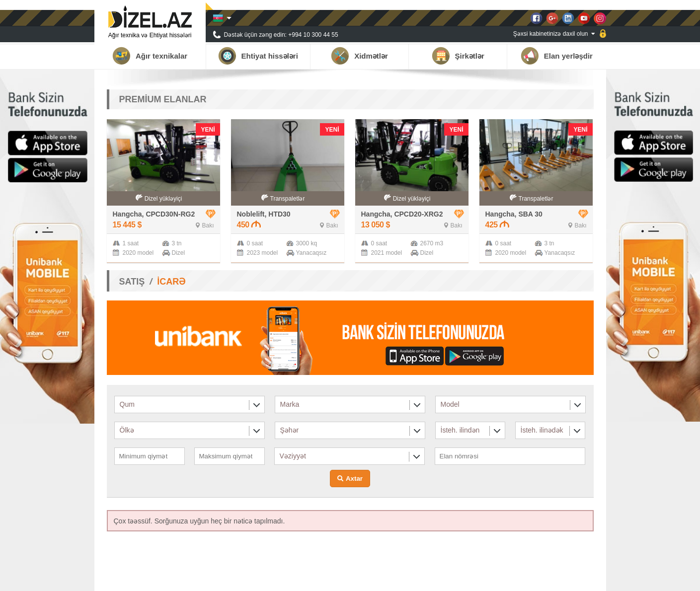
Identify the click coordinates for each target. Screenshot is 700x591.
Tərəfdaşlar (485, 579)
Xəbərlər (522, 579)
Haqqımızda (444, 579)
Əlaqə (585, 579)
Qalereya (556, 579)
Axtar (354, 479)
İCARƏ (171, 282)
